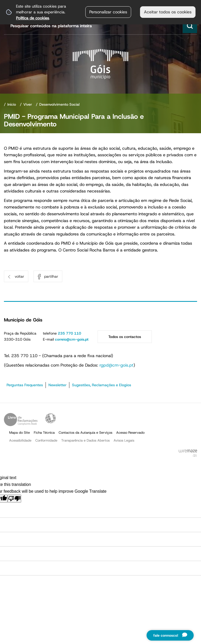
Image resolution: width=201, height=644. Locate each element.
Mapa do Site (19, 433)
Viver (28, 104)
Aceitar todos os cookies (168, 12)
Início (12, 104)
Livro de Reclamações (21, 420)
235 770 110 (69, 333)
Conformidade (46, 440)
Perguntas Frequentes (25, 385)
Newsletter (57, 385)
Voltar (19, 276)
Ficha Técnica (44, 433)
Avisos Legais (124, 440)
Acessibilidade (51, 418)
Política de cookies (32, 18)
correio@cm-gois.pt (72, 339)
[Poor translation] (14, 499)
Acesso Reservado (130, 433)
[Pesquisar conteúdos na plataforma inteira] (190, 26)
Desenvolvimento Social (59, 104)
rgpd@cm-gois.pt (116, 365)
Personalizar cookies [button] (108, 12)
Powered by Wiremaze (188, 453)
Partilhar (51, 276)
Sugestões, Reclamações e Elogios (102, 385)
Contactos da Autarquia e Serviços (85, 433)
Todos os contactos (125, 337)
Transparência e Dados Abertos (85, 440)
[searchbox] (101, 26)
